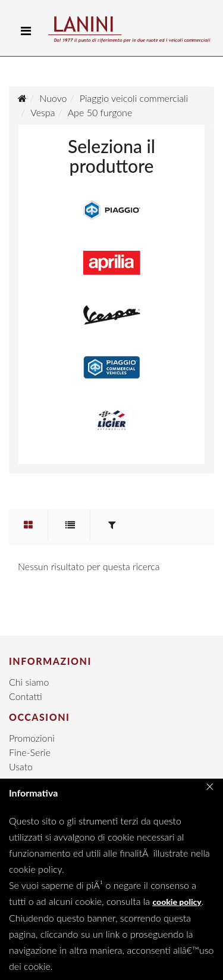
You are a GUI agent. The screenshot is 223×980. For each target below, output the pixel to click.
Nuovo (53, 98)
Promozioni (32, 738)
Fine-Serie (30, 752)
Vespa (43, 112)
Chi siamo (29, 682)
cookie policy (177, 902)
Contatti (26, 696)
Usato (21, 766)
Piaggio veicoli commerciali (134, 98)
